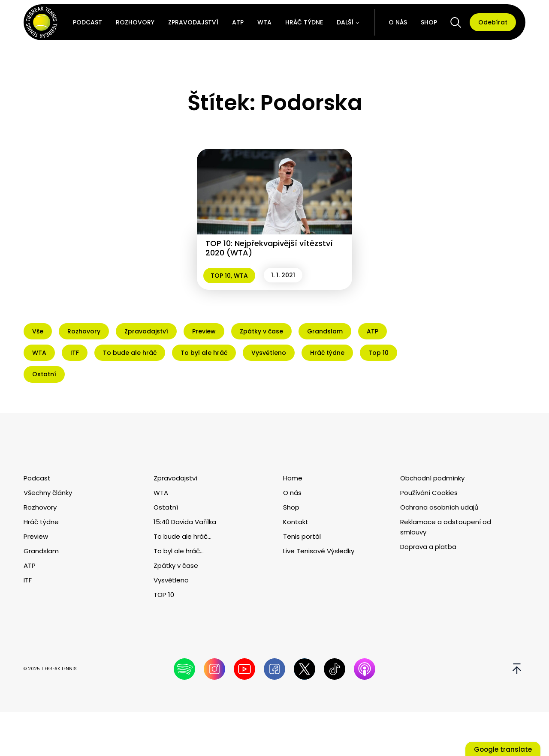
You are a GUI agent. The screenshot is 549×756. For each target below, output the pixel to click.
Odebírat (493, 22)
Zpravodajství (193, 22)
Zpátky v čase (176, 565)
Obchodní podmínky (432, 478)
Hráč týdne (304, 22)
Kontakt (296, 522)
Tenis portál (302, 536)
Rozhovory (135, 22)
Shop (429, 22)
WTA (264, 22)
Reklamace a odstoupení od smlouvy (446, 527)
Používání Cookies (429, 493)
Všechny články (48, 493)
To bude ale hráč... (182, 536)
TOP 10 (221, 276)
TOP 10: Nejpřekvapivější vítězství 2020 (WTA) (269, 248)
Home (293, 478)
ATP (238, 22)
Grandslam (41, 551)
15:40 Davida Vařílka (185, 522)
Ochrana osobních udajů (439, 507)
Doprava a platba (428, 547)
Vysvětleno (171, 580)
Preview (36, 536)
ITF (28, 580)
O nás (398, 22)
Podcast (87, 22)
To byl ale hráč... (179, 551)
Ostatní (166, 507)
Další (345, 22)
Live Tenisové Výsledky (319, 551)
